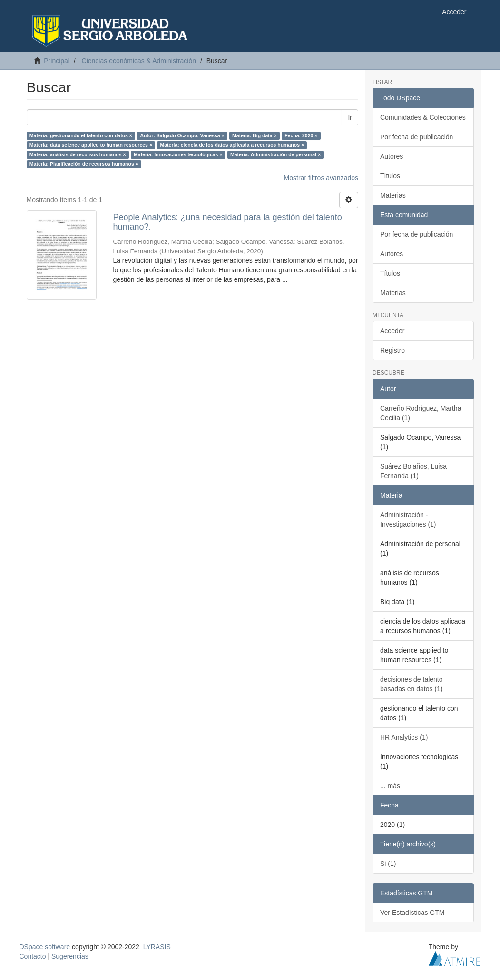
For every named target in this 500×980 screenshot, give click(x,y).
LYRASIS (157, 947)
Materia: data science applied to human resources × (91, 145)
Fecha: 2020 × (301, 135)
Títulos (390, 176)
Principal (57, 61)
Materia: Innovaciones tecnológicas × (178, 154)
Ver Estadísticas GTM (412, 913)
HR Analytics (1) (404, 737)
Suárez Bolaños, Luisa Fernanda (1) (413, 471)
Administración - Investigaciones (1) (408, 519)
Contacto (33, 956)
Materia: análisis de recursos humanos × (78, 154)
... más (390, 786)
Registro (392, 350)
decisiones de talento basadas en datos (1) (412, 684)
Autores (392, 156)
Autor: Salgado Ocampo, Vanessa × (182, 135)
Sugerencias (70, 956)
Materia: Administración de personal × (275, 154)
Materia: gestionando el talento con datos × (81, 135)
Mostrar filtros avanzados (321, 178)
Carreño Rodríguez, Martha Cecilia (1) (421, 413)
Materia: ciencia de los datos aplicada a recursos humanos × (232, 145)
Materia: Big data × (255, 135)
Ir (350, 117)
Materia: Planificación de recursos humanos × (84, 164)
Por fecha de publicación (417, 137)
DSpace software (45, 947)
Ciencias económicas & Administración (139, 61)
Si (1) (388, 864)
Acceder (392, 331)
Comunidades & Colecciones (423, 117)
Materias (393, 195)
